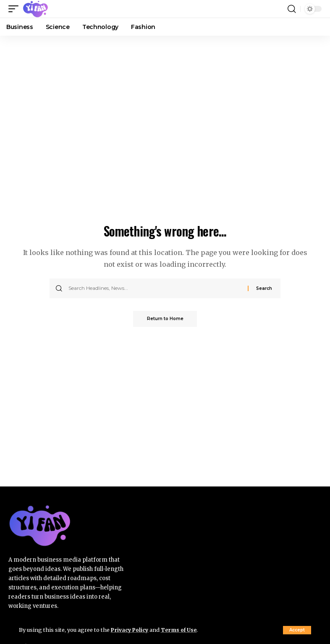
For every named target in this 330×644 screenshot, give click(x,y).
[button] (297, 630)
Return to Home (165, 319)
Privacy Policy (131, 630)
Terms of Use (181, 630)
